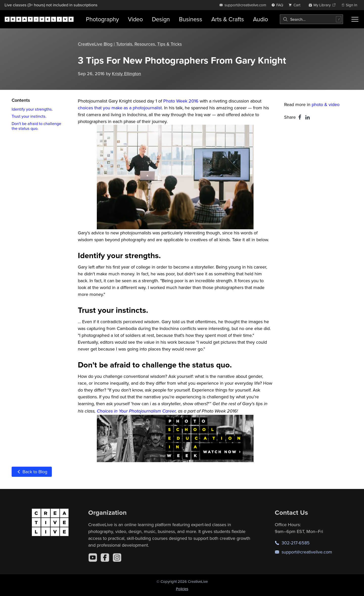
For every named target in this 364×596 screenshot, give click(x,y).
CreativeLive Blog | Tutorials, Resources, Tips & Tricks (130, 44)
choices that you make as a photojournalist (120, 108)
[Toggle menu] (355, 19)
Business (191, 19)
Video (135, 19)
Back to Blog (32, 472)
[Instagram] (117, 557)
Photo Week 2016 (181, 101)
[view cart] (296, 5)
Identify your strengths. (32, 109)
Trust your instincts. (29, 116)
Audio (260, 19)
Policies (182, 589)
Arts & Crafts (228, 19)
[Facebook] (105, 557)
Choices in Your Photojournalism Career (136, 411)
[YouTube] (93, 557)
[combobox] (311, 19)
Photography (102, 19)
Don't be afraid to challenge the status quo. (36, 126)
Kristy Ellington (127, 73)
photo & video (326, 104)
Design (161, 19)
